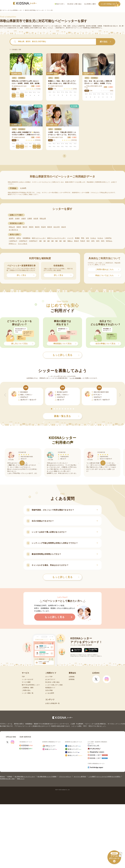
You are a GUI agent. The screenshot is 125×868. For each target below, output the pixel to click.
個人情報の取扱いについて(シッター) (25, 777)
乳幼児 (83, 241)
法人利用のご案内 (90, 4)
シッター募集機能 (75, 378)
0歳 (40, 241)
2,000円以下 (23, 241)
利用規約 (10, 777)
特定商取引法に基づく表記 (7, 779)
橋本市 (25, 227)
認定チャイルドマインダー (56, 238)
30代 (98, 241)
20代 (93, 241)
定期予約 (12, 238)
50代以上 (109, 241)
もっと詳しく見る (66, 577)
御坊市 (37, 227)
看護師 (77, 238)
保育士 (19, 238)
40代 (103, 241)
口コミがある (23, 244)
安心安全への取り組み (74, 4)
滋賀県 (11, 219)
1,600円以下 (13, 241)
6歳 (64, 241)
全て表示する (13, 230)
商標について (21, 779)
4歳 (56, 241)
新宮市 (50, 227)
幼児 (88, 241)
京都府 (17, 219)
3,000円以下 (33, 241)
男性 (83, 238)
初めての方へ (60, 4)
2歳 (48, 241)
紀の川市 (57, 227)
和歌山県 (43, 219)
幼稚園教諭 (27, 238)
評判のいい (13, 244)
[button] (52, 409)
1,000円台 (108, 238)
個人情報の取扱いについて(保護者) (47, 777)
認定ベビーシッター (39, 238)
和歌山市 (12, 227)
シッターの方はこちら (111, 4)
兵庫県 (30, 219)
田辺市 (44, 227)
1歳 (44, 241)
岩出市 (64, 227)
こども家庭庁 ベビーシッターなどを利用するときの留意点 (104, 777)
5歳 (60, 241)
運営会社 (2, 777)
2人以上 (93, 238)
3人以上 (100, 238)
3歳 (52, 241)
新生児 (77, 241)
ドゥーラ (70, 238)
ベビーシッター (50, 26)
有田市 (31, 227)
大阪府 (23, 219)
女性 (87, 238)
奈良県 (36, 219)
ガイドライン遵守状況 (80, 777)
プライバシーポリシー (65, 777)
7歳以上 (70, 241)
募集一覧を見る (67, 416)
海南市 (19, 227)
